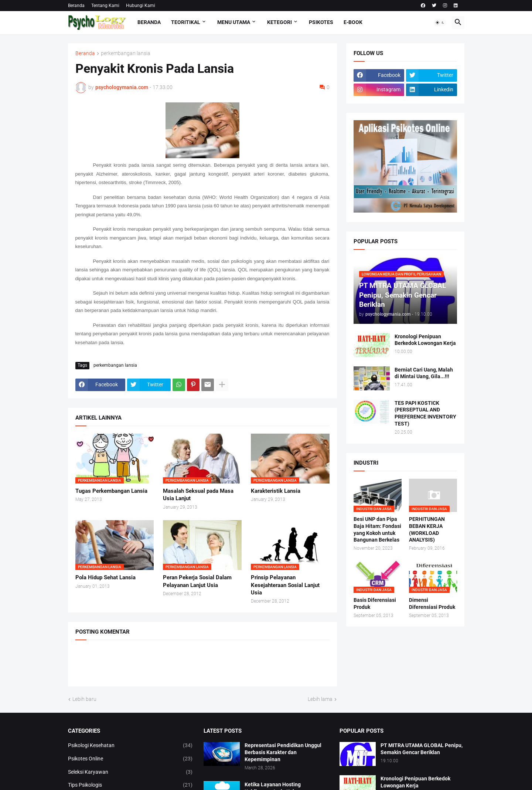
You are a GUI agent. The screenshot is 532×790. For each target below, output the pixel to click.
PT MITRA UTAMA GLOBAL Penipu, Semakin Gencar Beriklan (422, 749)
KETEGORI (279, 22)
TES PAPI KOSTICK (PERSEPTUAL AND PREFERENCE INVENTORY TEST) (425, 413)
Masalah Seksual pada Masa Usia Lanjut (198, 495)
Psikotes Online (130, 759)
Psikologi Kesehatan (130, 746)
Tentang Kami (105, 6)
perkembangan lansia (126, 53)
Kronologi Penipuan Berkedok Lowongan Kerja (425, 340)
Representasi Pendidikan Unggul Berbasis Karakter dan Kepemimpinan (283, 752)
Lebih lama (320, 699)
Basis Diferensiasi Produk (375, 603)
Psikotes (321, 22)
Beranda (76, 6)
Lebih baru (84, 699)
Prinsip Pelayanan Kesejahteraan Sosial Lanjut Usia (285, 585)
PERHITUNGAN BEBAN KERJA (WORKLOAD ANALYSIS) (427, 530)
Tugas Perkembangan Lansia (111, 491)
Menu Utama (234, 22)
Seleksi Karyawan (130, 772)
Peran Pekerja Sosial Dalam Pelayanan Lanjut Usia (197, 581)
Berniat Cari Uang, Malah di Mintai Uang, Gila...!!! (424, 373)
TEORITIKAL (186, 22)
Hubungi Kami (141, 6)
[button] (440, 23)
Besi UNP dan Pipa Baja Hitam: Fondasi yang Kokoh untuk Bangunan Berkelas (377, 530)
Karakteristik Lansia (276, 491)
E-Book (353, 22)
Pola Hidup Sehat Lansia (105, 577)
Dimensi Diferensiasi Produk (432, 603)
